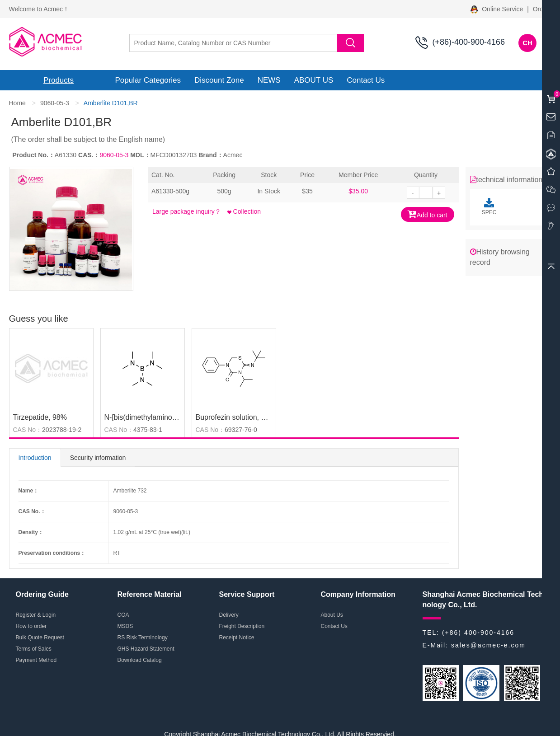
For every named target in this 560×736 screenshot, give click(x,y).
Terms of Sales (34, 649)
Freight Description (242, 626)
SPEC (489, 207)
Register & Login (36, 615)
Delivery (229, 615)
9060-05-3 (55, 103)
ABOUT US (314, 80)
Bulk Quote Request (40, 638)
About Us (332, 615)
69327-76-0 (241, 430)
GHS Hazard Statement (146, 649)
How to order (31, 626)
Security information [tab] (98, 458)
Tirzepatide (31, 417)
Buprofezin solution (226, 417)
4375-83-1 (148, 430)
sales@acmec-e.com (488, 645)
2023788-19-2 (62, 430)
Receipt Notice (237, 638)
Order (541, 9)
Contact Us (366, 80)
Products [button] (59, 80)
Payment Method (36, 660)
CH (527, 43)
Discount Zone (219, 80)
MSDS (125, 626)
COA (123, 615)
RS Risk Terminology (143, 638)
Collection (244, 211)
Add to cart (428, 214)
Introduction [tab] (35, 458)
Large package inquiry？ (187, 211)
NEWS (269, 80)
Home (17, 103)
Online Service (498, 9)
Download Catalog (140, 660)
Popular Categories (148, 80)
